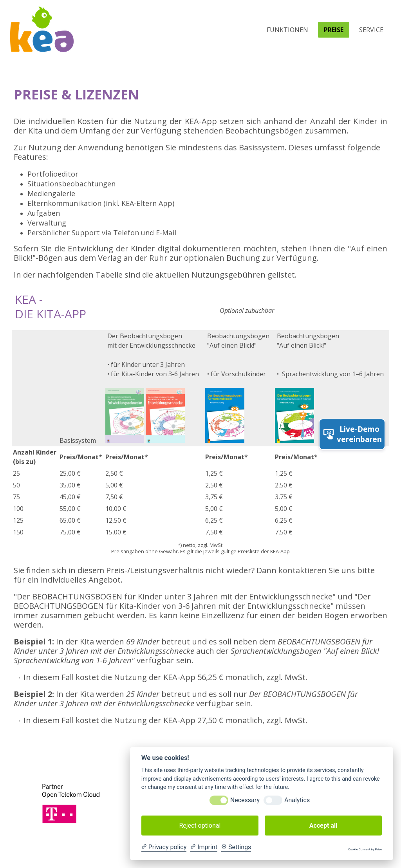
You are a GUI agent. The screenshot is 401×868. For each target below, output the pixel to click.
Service (371, 30)
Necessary (245, 800)
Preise (334, 30)
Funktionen (287, 30)
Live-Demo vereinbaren (352, 434)
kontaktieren (303, 570)
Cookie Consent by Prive (365, 849)
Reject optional (200, 826)
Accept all (323, 826)
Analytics (297, 800)
